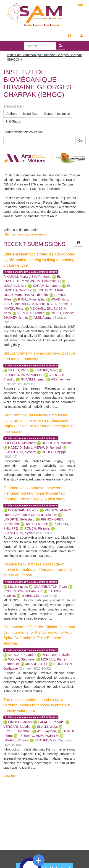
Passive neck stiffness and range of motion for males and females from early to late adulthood (38, 570)
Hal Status (14, 121)
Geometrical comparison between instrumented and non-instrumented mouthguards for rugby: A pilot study (34, 493)
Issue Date (31, 114)
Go (80, 140)
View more (11, 776)
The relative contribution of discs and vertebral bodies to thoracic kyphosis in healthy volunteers (37, 705)
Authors (12, 114)
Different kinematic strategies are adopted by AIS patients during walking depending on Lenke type (39, 260)
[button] (69, 35)
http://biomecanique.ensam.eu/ (25, 234)
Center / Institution (57, 114)
